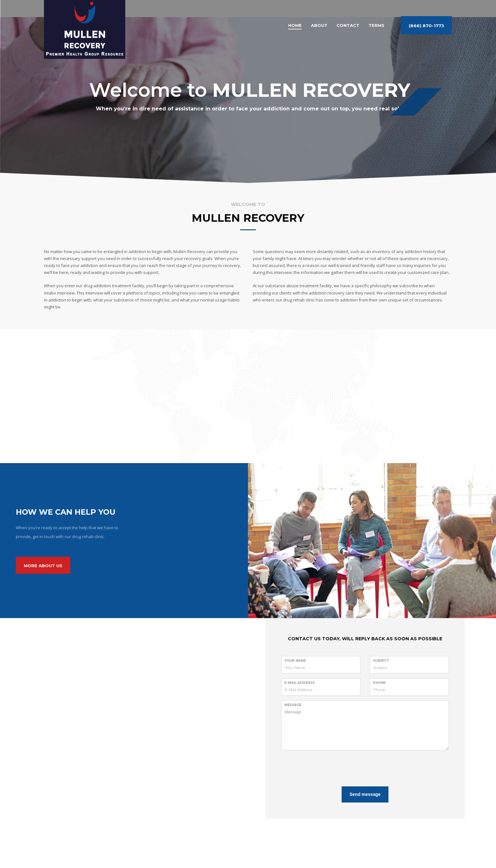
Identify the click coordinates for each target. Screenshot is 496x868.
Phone (379, 683)
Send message (365, 794)
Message (293, 705)
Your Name (295, 661)
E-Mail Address (300, 683)
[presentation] (329, 767)
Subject (381, 661)
